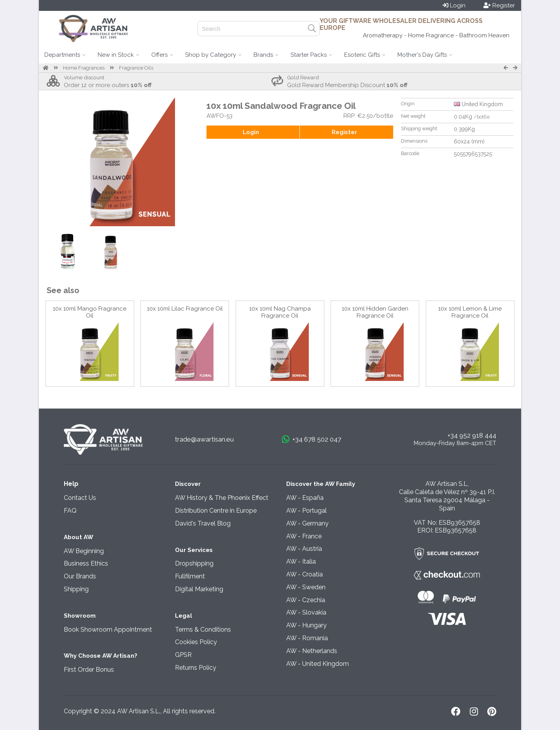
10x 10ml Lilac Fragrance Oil (185, 309)
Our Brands (80, 576)
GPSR (183, 655)
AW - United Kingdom (318, 664)
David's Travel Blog (203, 523)
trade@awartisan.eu (204, 439)
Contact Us (80, 498)
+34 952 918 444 (472, 435)
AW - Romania (307, 638)
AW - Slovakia (306, 612)
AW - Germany (307, 523)
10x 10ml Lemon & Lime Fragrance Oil (470, 312)
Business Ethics (86, 563)
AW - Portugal (306, 511)
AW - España (305, 498)
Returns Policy (196, 668)
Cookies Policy (196, 642)
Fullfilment (190, 576)
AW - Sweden (306, 587)
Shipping (76, 589)
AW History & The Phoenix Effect (222, 498)
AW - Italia (301, 561)
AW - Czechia (306, 600)
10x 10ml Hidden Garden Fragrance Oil (375, 312)
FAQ (70, 511)
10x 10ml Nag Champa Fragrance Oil (280, 312)
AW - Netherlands (312, 651)
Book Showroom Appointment (108, 630)
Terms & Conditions (203, 630)
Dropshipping (194, 563)
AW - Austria (304, 549)
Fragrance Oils (136, 68)
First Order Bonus (89, 670)
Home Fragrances (84, 68)
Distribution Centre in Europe (216, 511)
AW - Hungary (306, 625)
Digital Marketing (199, 589)
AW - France (304, 536)
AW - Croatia (304, 574)
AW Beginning (84, 551)
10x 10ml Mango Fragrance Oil (90, 312)
